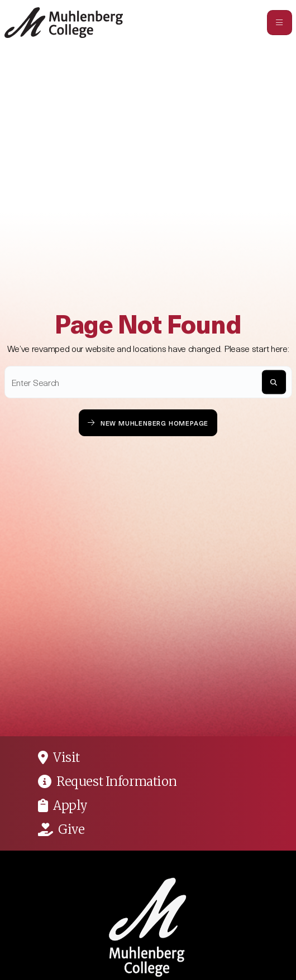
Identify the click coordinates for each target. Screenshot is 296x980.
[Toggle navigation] (280, 23)
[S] (274, 382)
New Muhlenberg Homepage (148, 423)
